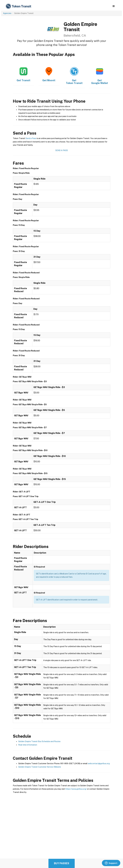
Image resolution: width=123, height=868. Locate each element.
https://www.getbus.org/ (76, 789)
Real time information (28, 745)
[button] (114, 6)
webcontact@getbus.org (99, 763)
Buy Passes (62, 863)
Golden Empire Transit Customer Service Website (40, 767)
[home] (19, 6)
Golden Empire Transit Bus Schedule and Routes (39, 741)
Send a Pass (31, 138)
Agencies (7, 13)
